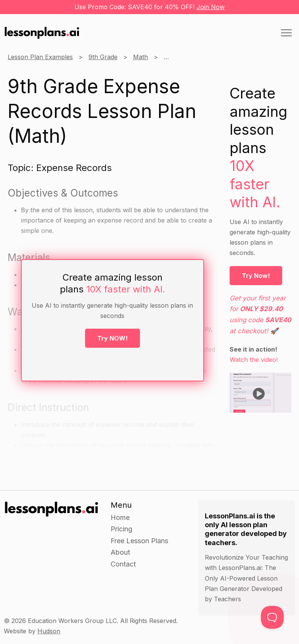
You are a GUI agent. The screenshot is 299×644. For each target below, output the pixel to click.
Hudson (49, 631)
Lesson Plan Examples (40, 57)
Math (141, 57)
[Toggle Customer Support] (272, 617)
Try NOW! (113, 338)
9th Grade (103, 57)
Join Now (211, 7)
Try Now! (256, 276)
